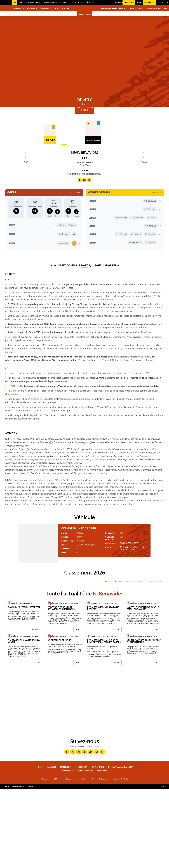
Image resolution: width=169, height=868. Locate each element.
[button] (162, 3)
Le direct (39, 846)
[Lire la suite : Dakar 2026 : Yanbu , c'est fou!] (25, 696)
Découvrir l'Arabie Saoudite (113, 8)
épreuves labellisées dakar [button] (29, 3)
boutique (149, 3)
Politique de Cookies (99, 858)
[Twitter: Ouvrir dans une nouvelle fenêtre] (79, 3)
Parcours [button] (17, 8)
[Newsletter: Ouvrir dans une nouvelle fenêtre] (90, 3)
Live (15, 3)
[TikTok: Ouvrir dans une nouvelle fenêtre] (87, 3)
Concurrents (129, 3)
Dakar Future (136, 8)
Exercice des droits (121, 858)
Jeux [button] (64, 3)
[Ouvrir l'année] (44, 225)
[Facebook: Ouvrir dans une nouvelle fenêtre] (76, 3)
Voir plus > (76, 192)
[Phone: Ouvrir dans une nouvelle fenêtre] (93, 3)
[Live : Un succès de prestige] (65, 729)
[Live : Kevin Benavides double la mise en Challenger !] (144, 729)
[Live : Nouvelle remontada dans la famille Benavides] (144, 696)
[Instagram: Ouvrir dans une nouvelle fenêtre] (84, 3)
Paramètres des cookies (22, 866)
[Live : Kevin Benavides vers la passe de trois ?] (104, 696)
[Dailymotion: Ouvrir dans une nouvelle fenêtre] (82, 3)
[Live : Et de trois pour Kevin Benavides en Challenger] (65, 696)
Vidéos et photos (153, 8)
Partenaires (102, 850)
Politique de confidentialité (75, 858)
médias (139, 3)
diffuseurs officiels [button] (51, 3)
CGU (56, 858)
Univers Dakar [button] (62, 8)
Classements (31, 8)
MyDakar (118, 3)
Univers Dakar (98, 846)
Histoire (44, 858)
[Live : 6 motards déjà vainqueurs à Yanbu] (25, 729)
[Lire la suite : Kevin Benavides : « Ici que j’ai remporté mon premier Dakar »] (104, 729)
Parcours (52, 846)
